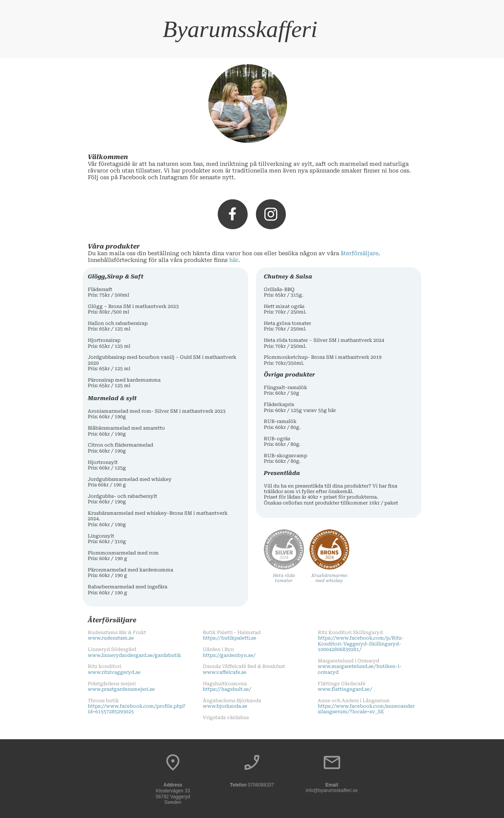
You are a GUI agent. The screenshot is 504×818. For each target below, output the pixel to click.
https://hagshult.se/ (227, 689)
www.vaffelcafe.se (225, 672)
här (234, 260)
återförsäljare (359, 253)
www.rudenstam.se (111, 638)
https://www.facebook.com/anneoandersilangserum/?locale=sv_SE (366, 709)
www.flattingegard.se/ (345, 689)
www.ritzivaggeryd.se (114, 672)
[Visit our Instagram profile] (271, 214)
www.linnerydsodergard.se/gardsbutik (134, 655)
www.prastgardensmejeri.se (121, 689)
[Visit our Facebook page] (233, 214)
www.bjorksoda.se (225, 706)
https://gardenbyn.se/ (229, 655)
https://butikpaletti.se (230, 638)
